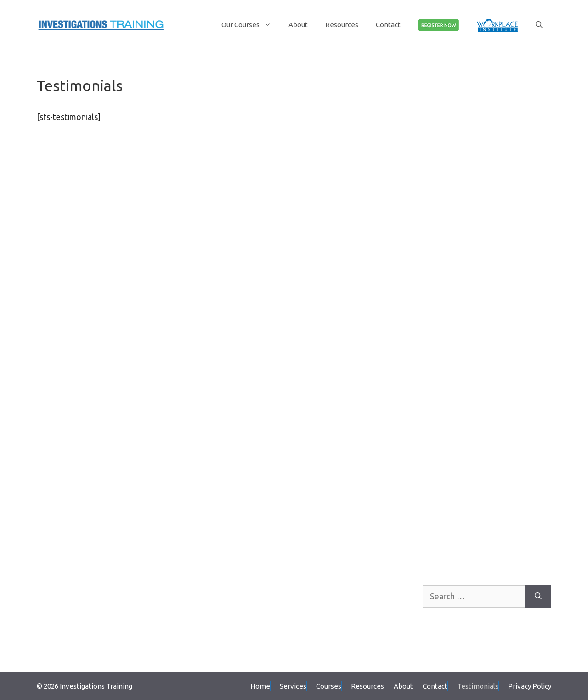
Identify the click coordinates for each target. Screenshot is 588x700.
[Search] (538, 596)
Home (260, 686)
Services (293, 686)
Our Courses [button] (251, 25)
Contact (388, 25)
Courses (329, 686)
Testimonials (478, 686)
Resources (342, 25)
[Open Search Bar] (539, 25)
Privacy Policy (530, 686)
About (298, 25)
